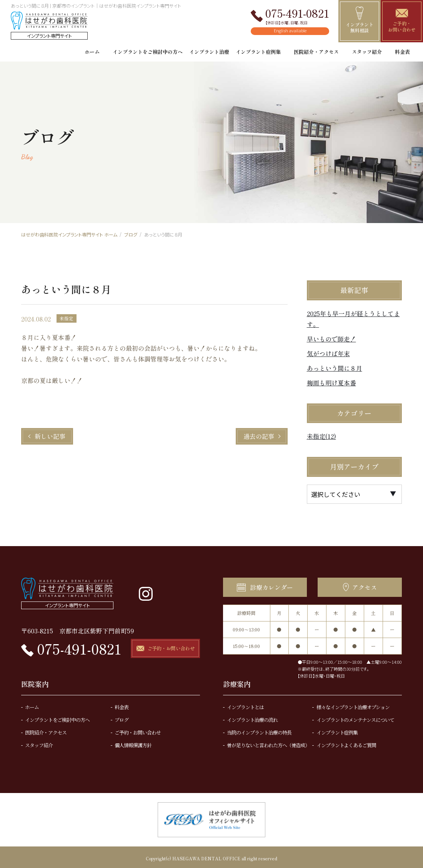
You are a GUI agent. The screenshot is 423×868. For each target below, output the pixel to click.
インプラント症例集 (258, 52)
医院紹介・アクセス (316, 52)
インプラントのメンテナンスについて (355, 717)
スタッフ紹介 (367, 52)
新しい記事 (50, 436)
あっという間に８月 (335, 368)
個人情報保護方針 (133, 742)
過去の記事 (259, 436)
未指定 (67, 318)
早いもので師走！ (331, 339)
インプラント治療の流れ (252, 717)
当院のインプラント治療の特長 (259, 730)
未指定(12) (321, 436)
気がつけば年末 (328, 353)
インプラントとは (245, 704)
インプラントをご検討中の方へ (148, 52)
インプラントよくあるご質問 (346, 742)
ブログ (122, 717)
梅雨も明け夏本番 (331, 383)
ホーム (92, 52)
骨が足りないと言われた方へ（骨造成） (268, 742)
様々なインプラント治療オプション (353, 704)
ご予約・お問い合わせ (138, 730)
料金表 (402, 52)
